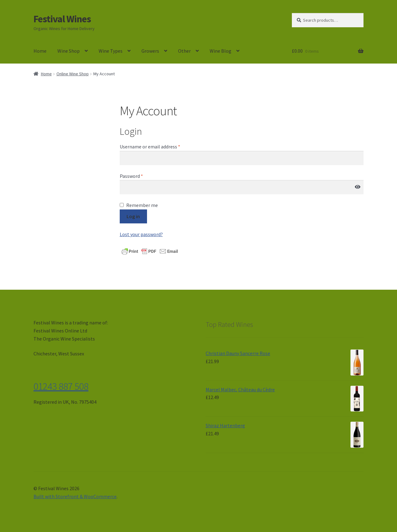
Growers (150, 51)
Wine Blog (221, 51)
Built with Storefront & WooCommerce (75, 496)
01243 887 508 (61, 386)
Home (40, 51)
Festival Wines (62, 19)
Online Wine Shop (73, 74)
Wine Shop (69, 51)
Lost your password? (141, 234)
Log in (133, 216)
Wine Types (111, 51)
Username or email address (150, 147)
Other (184, 51)
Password (131, 176)
